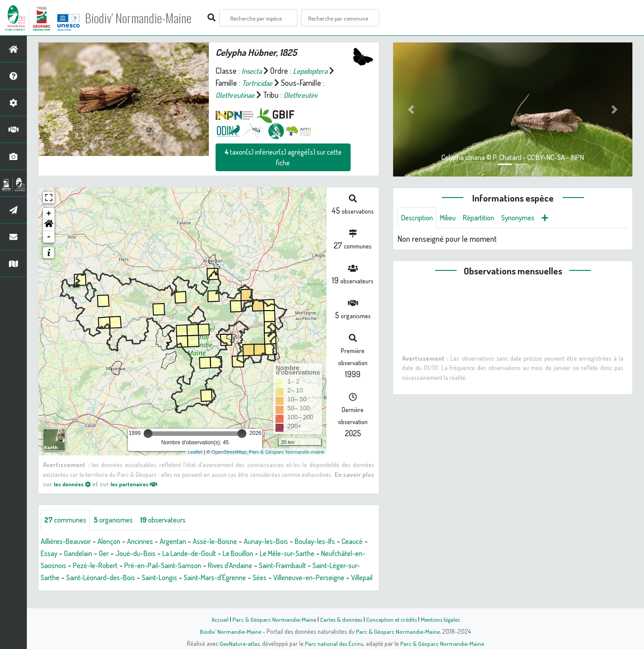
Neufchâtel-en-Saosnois (79, 566)
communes (68, 520)
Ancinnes (150, 542)
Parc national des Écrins (334, 643)
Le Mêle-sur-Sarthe (340, 554)
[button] (49, 225)
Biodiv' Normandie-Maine (147, 18)
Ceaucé (53, 554)
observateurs (174, 520)
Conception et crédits (392, 619)
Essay (80, 554)
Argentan (186, 542)
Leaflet (195, 452)
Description (419, 218)
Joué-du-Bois (173, 554)
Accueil (215, 619)
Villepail (161, 590)
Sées (49, 590)
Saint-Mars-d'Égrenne (323, 578)
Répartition (487, 218)
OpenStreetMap (229, 452)
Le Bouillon (285, 554)
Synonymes (530, 218)
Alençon (116, 542)
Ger (139, 554)
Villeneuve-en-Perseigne (103, 590)
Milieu (453, 218)
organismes (120, 520)
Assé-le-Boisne (232, 542)
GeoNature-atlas (238, 643)
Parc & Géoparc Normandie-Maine (271, 619)
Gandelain (111, 554)
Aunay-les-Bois (288, 542)
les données (75, 484)
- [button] (49, 237)
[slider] (148, 434)
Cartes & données (340, 619)
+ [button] (49, 214)
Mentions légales (444, 619)
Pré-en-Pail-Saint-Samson (223, 566)
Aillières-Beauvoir (69, 542)
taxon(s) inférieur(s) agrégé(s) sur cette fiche (283, 157)
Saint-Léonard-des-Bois (198, 578)
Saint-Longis (262, 578)
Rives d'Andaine (296, 566)
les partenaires (142, 484)
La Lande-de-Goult (231, 554)
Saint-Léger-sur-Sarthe (117, 578)
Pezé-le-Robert (150, 566)
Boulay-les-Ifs (341, 542)
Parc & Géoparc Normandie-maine (287, 452)
